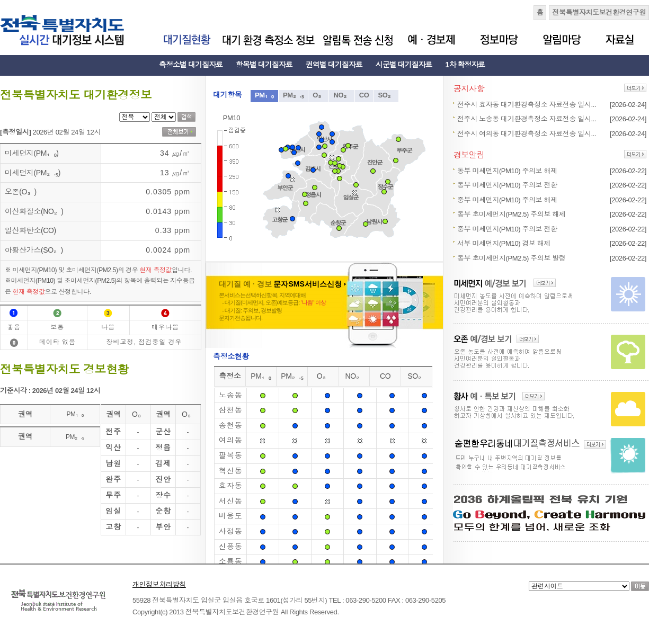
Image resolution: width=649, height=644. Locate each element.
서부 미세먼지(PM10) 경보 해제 (504, 243)
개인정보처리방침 (159, 584)
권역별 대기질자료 (334, 65)
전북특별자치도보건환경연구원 (599, 12)
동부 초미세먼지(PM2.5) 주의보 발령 (512, 258)
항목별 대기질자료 (264, 65)
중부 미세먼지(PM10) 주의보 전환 (507, 229)
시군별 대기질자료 (404, 65)
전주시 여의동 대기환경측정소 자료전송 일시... (527, 134)
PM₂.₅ (293, 95)
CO (364, 95)
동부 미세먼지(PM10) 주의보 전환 (507, 185)
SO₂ (386, 95)
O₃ (318, 95)
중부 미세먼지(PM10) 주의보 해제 (507, 200)
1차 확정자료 (465, 65)
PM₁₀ (264, 95)
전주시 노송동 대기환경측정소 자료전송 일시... (527, 119)
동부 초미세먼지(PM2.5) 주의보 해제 (512, 214)
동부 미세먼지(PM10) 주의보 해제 (507, 171)
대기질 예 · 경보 (282, 284)
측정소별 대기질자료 (191, 65)
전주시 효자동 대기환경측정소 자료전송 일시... (527, 105)
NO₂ (341, 95)
